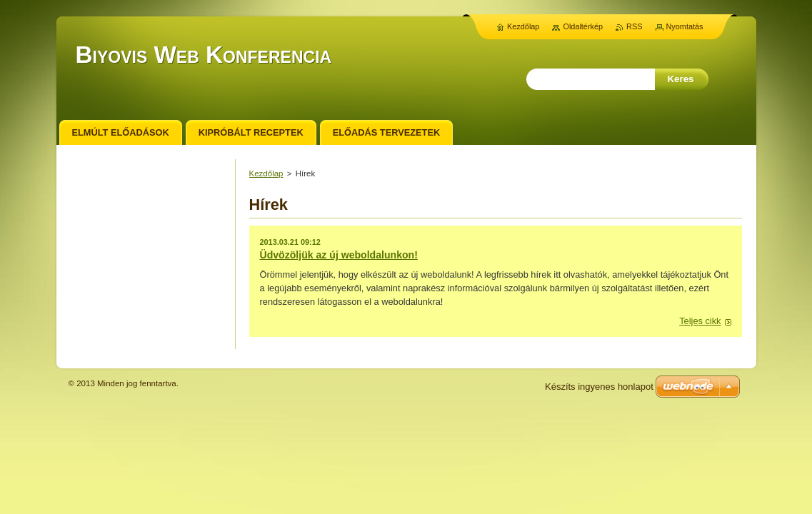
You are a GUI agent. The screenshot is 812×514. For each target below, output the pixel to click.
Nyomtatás (685, 26)
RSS (634, 26)
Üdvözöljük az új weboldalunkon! (339, 255)
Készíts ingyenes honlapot (599, 387)
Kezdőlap (266, 173)
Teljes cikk (700, 321)
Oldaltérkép (583, 26)
